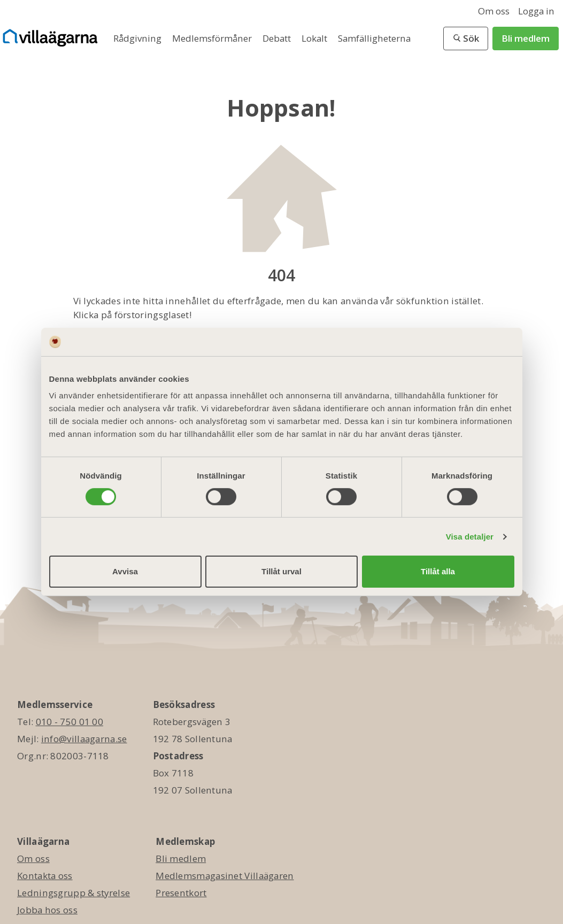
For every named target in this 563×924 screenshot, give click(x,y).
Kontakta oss (45, 876)
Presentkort (181, 893)
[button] (466, 38)
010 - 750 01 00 (70, 722)
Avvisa (125, 571)
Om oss (494, 11)
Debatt (278, 38)
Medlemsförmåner (213, 38)
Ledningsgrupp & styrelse (74, 893)
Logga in (536, 11)
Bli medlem (526, 38)
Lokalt (315, 38)
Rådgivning (138, 38)
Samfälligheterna (374, 38)
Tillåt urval (281, 571)
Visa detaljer (470, 537)
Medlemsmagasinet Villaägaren (225, 876)
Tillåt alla (438, 571)
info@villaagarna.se (84, 739)
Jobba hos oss (47, 910)
